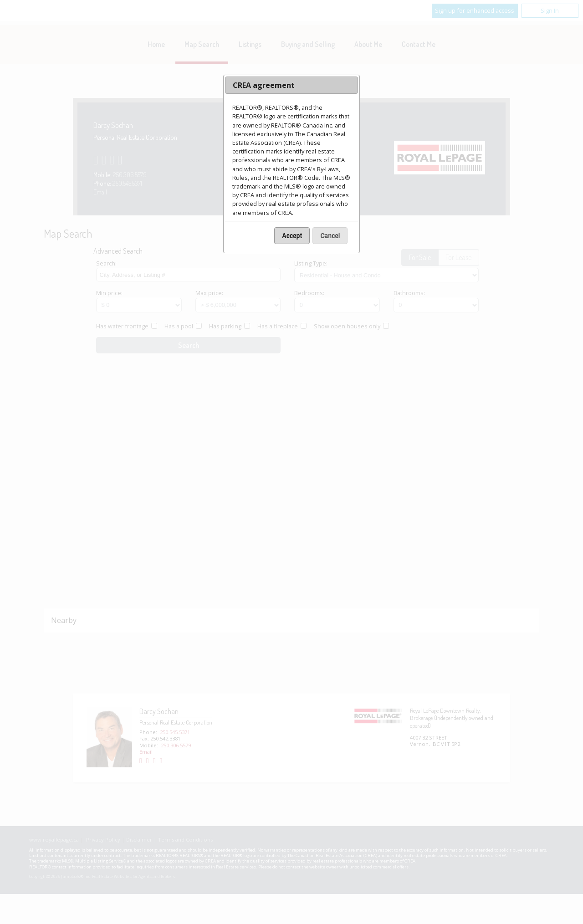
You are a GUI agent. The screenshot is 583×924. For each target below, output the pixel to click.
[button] (292, 236)
